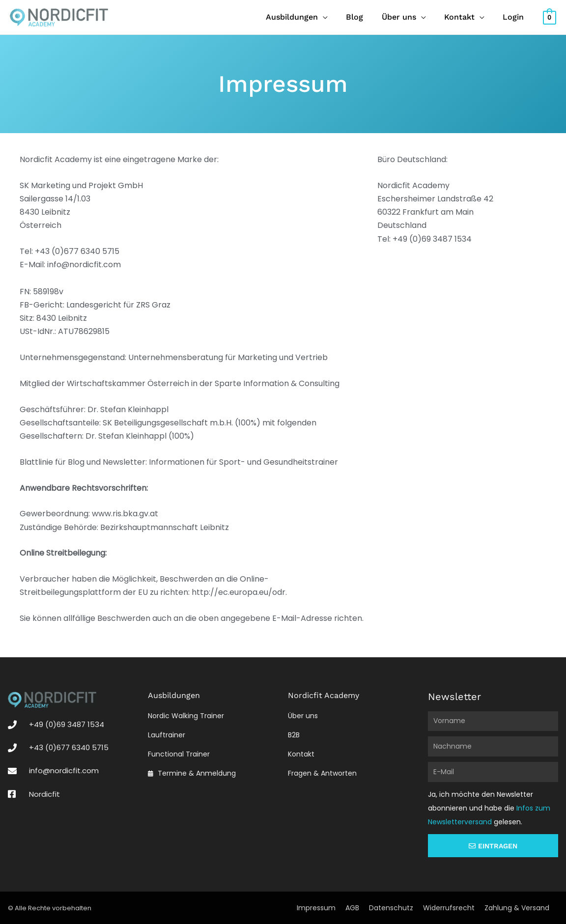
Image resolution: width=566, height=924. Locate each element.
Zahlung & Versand (517, 908)
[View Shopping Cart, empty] (550, 17)
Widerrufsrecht (449, 908)
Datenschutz (391, 908)
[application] (335, 17)
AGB (352, 908)
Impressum (316, 908)
